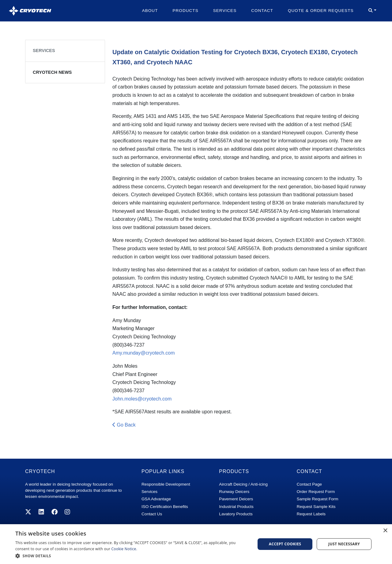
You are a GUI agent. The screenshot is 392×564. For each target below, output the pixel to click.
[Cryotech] (30, 11)
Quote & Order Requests (321, 11)
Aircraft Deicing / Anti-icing (243, 484)
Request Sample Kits (316, 507)
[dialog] (196, 544)
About (150, 11)
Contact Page (309, 484)
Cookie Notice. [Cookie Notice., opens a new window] (124, 549)
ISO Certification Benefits (165, 507)
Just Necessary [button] (344, 544)
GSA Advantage (156, 499)
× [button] (385, 531)
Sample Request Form (318, 499)
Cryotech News (52, 72)
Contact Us (152, 514)
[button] (372, 11)
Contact (262, 11)
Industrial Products (236, 507)
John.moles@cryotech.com (142, 399)
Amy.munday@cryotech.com (144, 353)
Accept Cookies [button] (285, 544)
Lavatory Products (236, 514)
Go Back (124, 425)
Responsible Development (166, 484)
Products (185, 11)
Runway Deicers (234, 492)
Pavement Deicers (236, 499)
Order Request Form (316, 492)
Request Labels (311, 514)
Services (225, 11)
